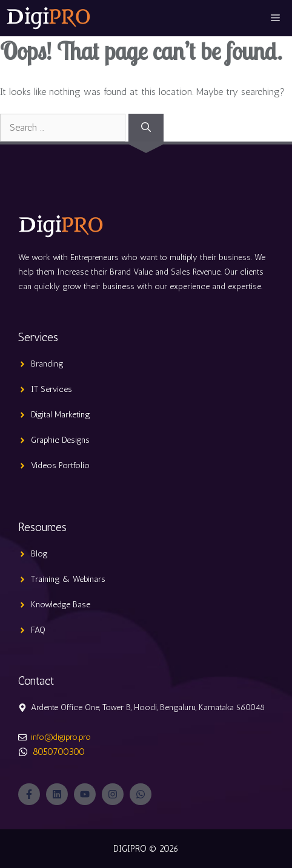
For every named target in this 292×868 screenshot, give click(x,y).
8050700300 (59, 752)
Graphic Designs (60, 440)
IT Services (51, 389)
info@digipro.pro (61, 737)
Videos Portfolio (60, 465)
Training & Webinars (68, 579)
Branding (47, 364)
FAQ (38, 630)
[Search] (146, 128)
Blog (39, 554)
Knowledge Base (61, 605)
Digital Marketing (61, 415)
